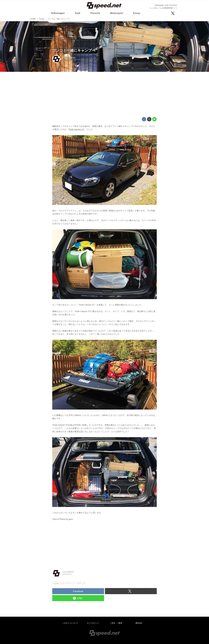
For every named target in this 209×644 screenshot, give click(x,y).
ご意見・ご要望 (116, 623)
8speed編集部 (69, 58)
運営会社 (139, 623)
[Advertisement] (105, 94)
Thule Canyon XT (76, 129)
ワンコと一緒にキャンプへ (74, 50)
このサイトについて (70, 623)
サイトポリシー (93, 623)
